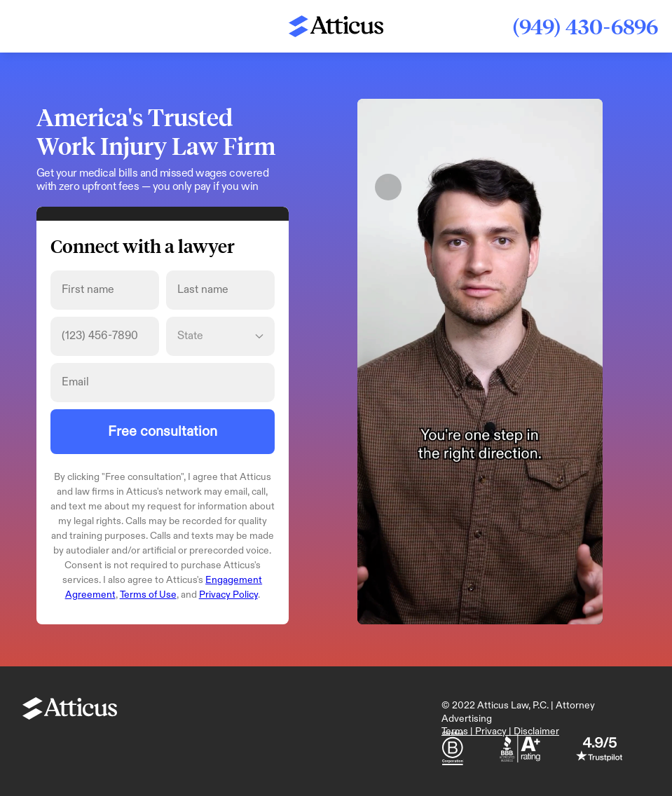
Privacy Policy (228, 595)
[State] (220, 336)
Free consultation (163, 432)
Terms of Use (148, 595)
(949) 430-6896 (585, 26)
